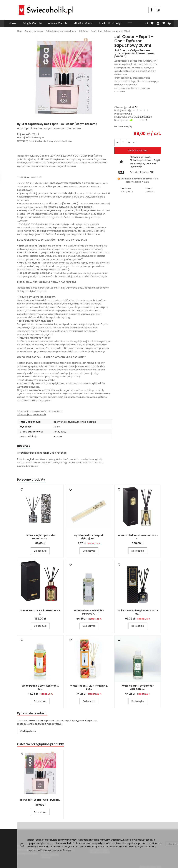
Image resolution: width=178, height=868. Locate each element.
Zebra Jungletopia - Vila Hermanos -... (40, 538)
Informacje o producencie (32, 414)
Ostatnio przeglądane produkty (42, 745)
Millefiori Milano (83, 23)
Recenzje (24, 446)
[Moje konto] (158, 23)
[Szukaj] (147, 23)
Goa (130, 114)
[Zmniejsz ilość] (128, 143)
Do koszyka (40, 551)
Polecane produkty (32, 480)
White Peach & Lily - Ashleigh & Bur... (40, 688)
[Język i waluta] (169, 23)
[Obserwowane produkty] (164, 23)
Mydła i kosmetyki (111, 23)
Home (13, 23)
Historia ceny (123, 127)
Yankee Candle (58, 23)
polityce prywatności (140, 843)
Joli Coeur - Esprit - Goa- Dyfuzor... (40, 801)
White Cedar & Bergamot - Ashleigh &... (138, 688)
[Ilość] (122, 143)
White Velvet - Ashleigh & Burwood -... (89, 613)
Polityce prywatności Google (56, 850)
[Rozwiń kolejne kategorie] (130, 23)
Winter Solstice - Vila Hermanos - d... (40, 613)
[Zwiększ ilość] (117, 143)
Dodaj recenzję (58, 453)
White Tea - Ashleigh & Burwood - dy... (138, 613)
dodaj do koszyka (138, 151)
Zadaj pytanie (28, 732)
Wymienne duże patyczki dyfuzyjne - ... (89, 538)
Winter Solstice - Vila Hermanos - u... (138, 538)
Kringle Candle (32, 23)
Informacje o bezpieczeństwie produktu (40, 411)
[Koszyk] (152, 23)
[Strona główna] (46, 9)
